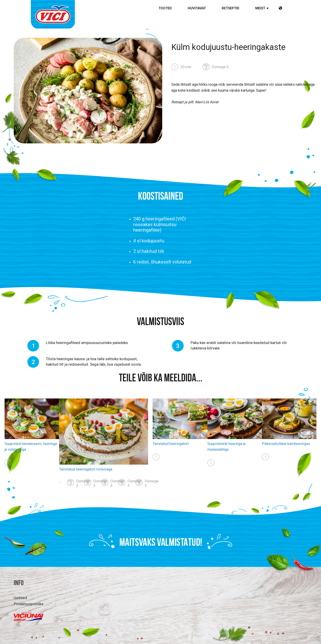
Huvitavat (197, 8)
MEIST (260, 8)
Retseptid (231, 8)
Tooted (165, 8)
